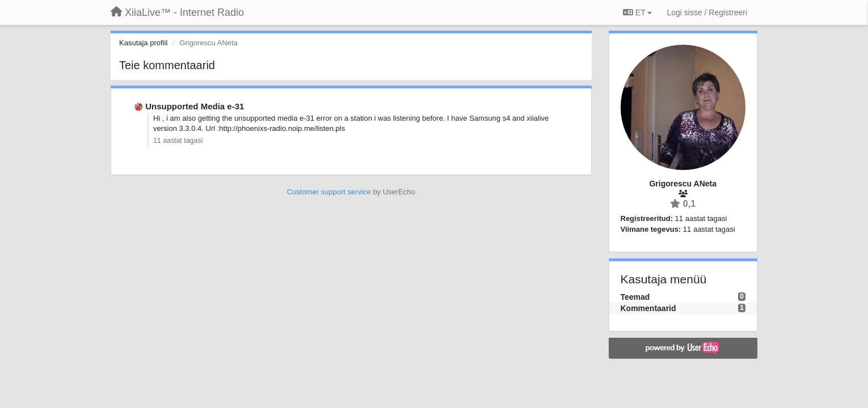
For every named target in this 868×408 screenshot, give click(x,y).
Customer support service (329, 192)
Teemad (635, 297)
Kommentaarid (648, 308)
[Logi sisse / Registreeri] (707, 12)
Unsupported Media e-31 (195, 106)
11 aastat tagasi (178, 141)
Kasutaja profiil (143, 43)
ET (637, 12)
